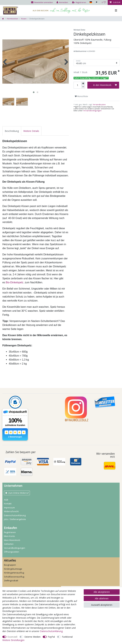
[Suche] (97, 2)
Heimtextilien (12, 19)
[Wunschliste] (104, 2)
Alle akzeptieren (102, 592)
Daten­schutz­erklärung (15, 515)
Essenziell (12, 637)
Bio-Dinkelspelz (14, 282)
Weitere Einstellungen (13, 640)
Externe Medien (32, 637)
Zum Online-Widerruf (17, 493)
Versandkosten (99, 104)
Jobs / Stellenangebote (15, 519)
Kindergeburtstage (13, 569)
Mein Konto (9, 536)
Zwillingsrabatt (11, 580)
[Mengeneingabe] (77, 85)
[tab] (12, 131)
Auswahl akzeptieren (102, 605)
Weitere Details (31, 131)
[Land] (90, 2)
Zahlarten (9, 544)
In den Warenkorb (105, 85)
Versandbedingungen (92, 111)
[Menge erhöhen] (83, 83)
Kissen (24, 19)
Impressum (9, 508)
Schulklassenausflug (14, 577)
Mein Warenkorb (12, 540)
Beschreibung (12, 131)
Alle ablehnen (102, 598)
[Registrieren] (79, 2)
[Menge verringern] (83, 87)
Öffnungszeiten (12, 552)
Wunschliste (81, 96)
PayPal (51, 637)
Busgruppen (10, 565)
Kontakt (8, 504)
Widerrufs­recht (11, 511)
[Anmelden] (62, 2)
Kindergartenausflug (14, 573)
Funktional (67, 637)
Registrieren (10, 532)
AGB (6, 500)
